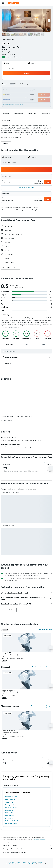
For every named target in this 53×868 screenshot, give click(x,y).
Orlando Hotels (10, 770)
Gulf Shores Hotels (11, 776)
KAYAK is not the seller (27, 813)
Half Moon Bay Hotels (12, 789)
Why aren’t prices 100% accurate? (27, 820)
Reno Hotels (9, 786)
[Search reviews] (28, 351)
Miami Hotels (9, 778)
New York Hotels (10, 767)
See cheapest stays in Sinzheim (42, 635)
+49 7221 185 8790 (8, 54)
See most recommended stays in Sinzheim (42, 675)
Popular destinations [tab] (11, 753)
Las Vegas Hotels (10, 773)
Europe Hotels (26, 830)
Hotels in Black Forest (30, 832)
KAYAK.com (11, 830)
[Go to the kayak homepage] (13, 3)
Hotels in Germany (37, 830)
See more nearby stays (45, 598)
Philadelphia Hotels (11, 765)
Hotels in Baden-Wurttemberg (14, 832)
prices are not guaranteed (40, 808)
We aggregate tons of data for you (27, 817)
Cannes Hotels (10, 784)
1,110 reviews (18, 57)
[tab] (9, 344)
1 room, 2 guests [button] (10, 68)
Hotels (18, 830)
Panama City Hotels (11, 792)
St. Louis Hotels (10, 781)
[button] (3, 3)
